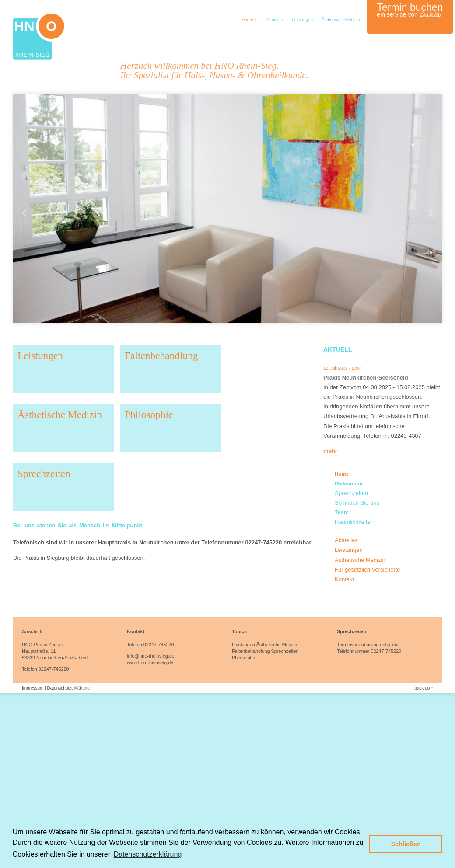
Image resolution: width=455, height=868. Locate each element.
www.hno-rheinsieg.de (150, 662)
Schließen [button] (406, 844)
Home (249, 19)
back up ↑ (424, 688)
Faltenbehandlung (161, 356)
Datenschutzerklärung (68, 688)
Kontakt (344, 579)
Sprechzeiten (44, 474)
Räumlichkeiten (354, 522)
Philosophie (149, 415)
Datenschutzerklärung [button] (148, 854)
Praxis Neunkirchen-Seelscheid (366, 378)
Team (342, 512)
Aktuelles (274, 19)
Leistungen (302, 19)
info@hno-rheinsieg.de (151, 656)
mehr (330, 451)
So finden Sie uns (357, 503)
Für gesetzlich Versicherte (367, 570)
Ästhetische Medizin (341, 19)
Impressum (33, 688)
